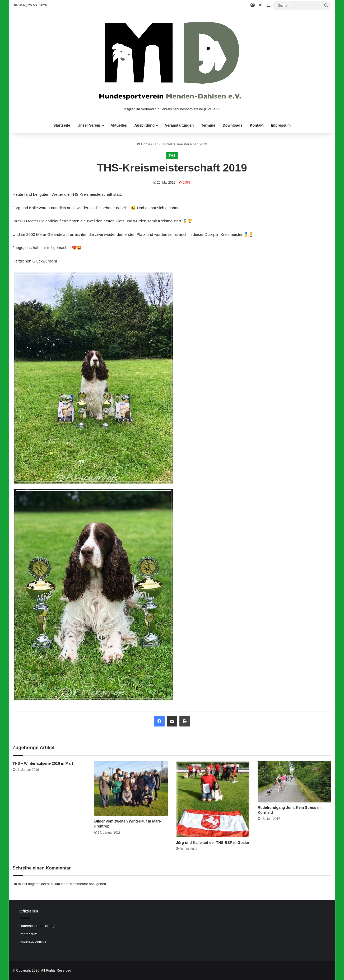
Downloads (233, 125)
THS (156, 144)
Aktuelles (119, 125)
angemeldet (37, 884)
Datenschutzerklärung (37, 926)
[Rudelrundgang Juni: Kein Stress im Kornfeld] (294, 782)
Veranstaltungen (179, 125)
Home (143, 144)
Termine (208, 125)
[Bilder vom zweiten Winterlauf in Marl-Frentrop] (131, 789)
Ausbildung (144, 125)
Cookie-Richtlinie (33, 942)
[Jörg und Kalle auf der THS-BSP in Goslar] (213, 799)
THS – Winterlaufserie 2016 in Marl (43, 763)
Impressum (281, 125)
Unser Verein (89, 125)
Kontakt (257, 125)
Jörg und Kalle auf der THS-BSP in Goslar (213, 843)
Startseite (62, 125)
